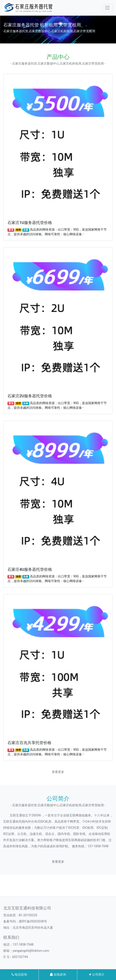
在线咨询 (58, 974)
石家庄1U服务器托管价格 (30, 223)
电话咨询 (19, 974)
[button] (56, 39)
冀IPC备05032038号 (33, 921)
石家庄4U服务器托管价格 (30, 569)
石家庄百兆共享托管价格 (29, 743)
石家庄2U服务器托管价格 (30, 396)
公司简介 (97, 974)
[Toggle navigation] (107, 8)
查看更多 (58, 772)
